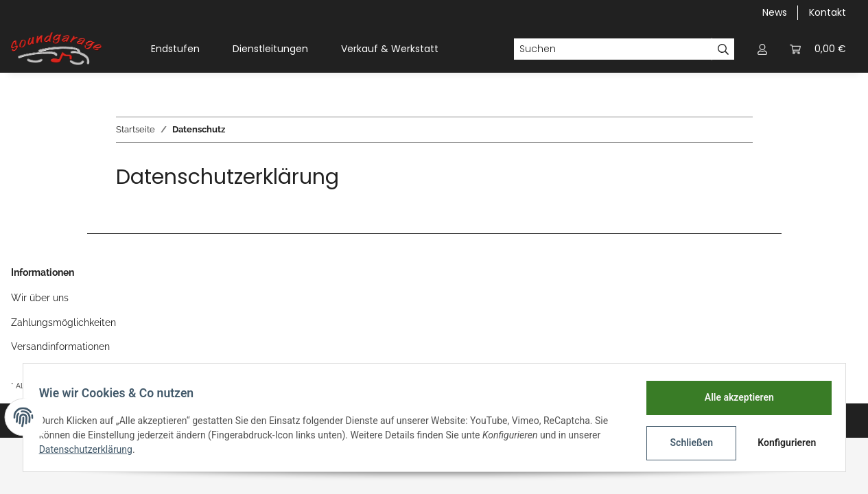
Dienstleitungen (270, 49)
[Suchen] (613, 49)
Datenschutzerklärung (92, 449)
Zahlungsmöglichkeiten (63, 322)
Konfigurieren (783, 443)
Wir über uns (40, 298)
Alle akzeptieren (733, 397)
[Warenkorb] (818, 49)
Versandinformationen (60, 346)
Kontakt (828, 12)
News (775, 12)
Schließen (686, 443)
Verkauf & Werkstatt (390, 49)
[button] (762, 49)
